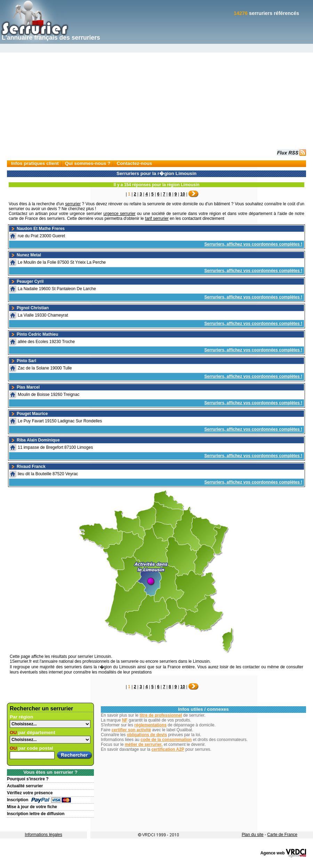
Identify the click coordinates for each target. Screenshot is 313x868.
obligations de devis (147, 735)
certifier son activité (131, 730)
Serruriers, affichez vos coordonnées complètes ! (253, 244)
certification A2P (168, 749)
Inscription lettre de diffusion (36, 814)
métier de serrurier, (144, 744)
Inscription (18, 800)
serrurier (73, 204)
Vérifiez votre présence (30, 793)
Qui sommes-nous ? (88, 163)
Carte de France (282, 835)
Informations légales (43, 835)
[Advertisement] (156, 96)
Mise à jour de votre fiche (32, 807)
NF (125, 720)
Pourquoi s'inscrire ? (28, 779)
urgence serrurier (119, 214)
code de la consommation (166, 740)
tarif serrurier (157, 218)
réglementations (150, 725)
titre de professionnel (161, 715)
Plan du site (253, 835)
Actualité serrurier (25, 786)
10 (183, 194)
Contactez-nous (134, 163)
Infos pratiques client (35, 163)
